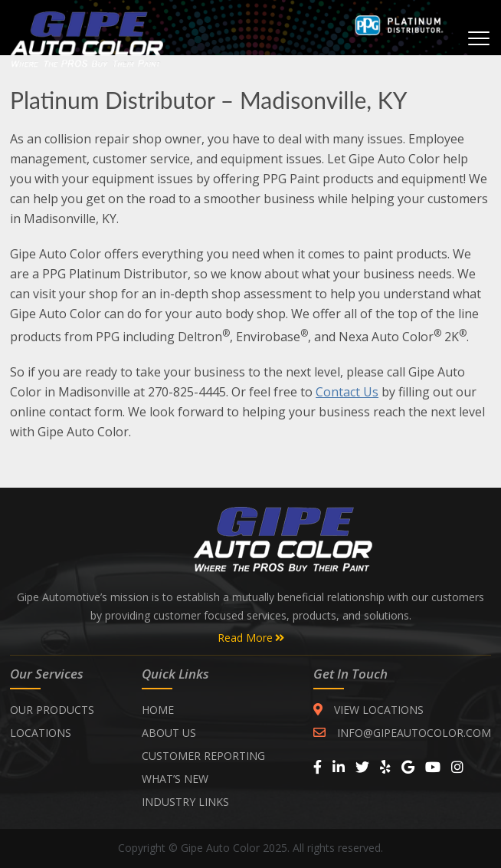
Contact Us (347, 392)
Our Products (52, 710)
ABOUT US (169, 733)
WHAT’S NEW (175, 779)
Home (158, 710)
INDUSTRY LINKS (185, 802)
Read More (251, 638)
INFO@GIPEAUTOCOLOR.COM (402, 733)
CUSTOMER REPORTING (203, 756)
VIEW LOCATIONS (368, 710)
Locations (41, 733)
